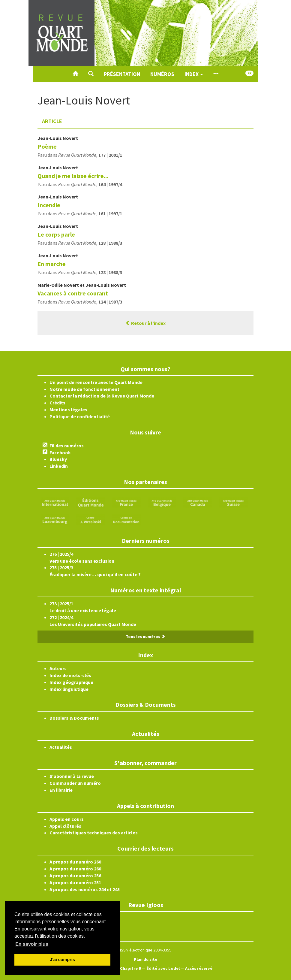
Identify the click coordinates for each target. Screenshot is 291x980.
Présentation (122, 74)
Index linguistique (69, 689)
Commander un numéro (75, 783)
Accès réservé (199, 968)
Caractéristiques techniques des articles (94, 833)
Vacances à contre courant (73, 293)
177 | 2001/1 (110, 155)
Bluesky (58, 459)
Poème (47, 146)
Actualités (61, 747)
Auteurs (58, 668)
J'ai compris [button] (62, 960)
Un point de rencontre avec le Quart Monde (96, 382)
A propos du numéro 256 (75, 876)
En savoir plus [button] (32, 944)
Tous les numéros (145, 637)
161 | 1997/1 (110, 213)
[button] (91, 74)
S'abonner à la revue (72, 776)
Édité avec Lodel (163, 968)
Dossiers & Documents (74, 718)
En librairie (61, 790)
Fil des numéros (67, 446)
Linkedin (59, 466)
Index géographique (71, 682)
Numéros (162, 74)
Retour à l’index (145, 323)
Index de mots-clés (70, 675)
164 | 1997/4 (110, 184)
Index (194, 74)
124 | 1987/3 (110, 302)
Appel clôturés (65, 826)
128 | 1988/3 (110, 243)
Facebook (60, 452)
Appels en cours (67, 819)
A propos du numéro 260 (75, 862)
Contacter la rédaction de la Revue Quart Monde (102, 396)
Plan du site (145, 959)
